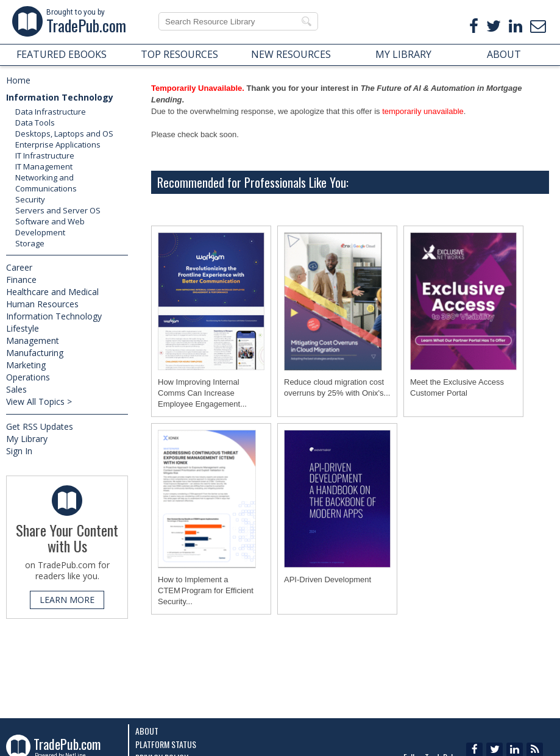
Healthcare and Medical (52, 292)
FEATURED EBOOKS (62, 54)
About (147, 731)
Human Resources (42, 304)
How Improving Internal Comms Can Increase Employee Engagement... (202, 393)
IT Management (44, 166)
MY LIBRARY (403, 54)
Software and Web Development (50, 227)
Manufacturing (35, 353)
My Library (27, 439)
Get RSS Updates (40, 426)
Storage (30, 243)
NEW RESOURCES (291, 54)
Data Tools (35, 123)
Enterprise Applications (58, 144)
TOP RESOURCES (179, 54)
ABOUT (504, 54)
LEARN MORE (67, 600)
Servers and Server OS (58, 210)
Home (18, 80)
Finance (21, 280)
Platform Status (166, 744)
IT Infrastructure (45, 155)
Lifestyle (23, 328)
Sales (16, 389)
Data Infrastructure (51, 112)
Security (30, 199)
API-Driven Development (328, 579)
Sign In (19, 451)
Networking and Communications (46, 183)
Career (19, 267)
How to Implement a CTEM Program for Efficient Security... (206, 590)
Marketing (26, 365)
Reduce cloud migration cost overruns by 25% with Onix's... (337, 387)
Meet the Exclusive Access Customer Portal (457, 387)
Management (33, 341)
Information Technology (60, 97)
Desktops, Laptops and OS (64, 134)
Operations (28, 377)
